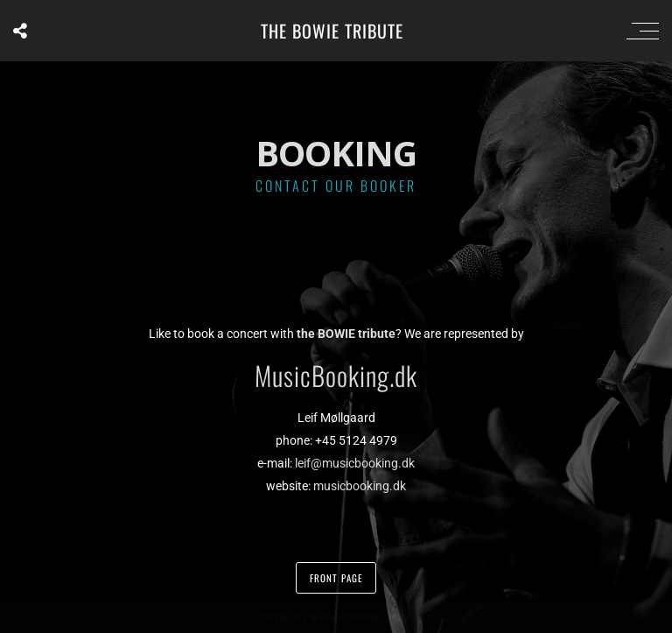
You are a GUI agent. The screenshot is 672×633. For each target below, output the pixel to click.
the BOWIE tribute (332, 31)
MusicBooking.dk (336, 375)
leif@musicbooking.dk (355, 463)
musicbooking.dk (360, 486)
